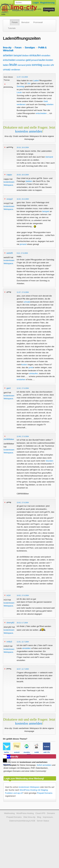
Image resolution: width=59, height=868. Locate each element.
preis (29, 65)
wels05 (10, 253)
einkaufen (35, 55)
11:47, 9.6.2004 (22, 77)
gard (8, 388)
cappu (9, 175)
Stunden (49, 461)
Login (36, 3)
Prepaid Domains (45, 793)
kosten (50, 60)
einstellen (46, 56)
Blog (39, 817)
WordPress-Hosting (10, 9)
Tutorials (12, 28)
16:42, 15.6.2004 (23, 199)
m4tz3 (9, 642)
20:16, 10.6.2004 (23, 147)
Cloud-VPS (36, 9)
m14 (8, 595)
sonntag (37, 65)
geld (28, 60)
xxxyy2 (10, 199)
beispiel (18, 55)
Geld (46, 101)
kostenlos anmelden (29, 131)
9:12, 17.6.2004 (22, 253)
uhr (52, 65)
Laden (36, 81)
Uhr (29, 83)
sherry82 (10, 623)
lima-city (7, 47)
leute (13, 65)
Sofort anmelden (44, 765)
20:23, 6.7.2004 (22, 623)
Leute (19, 92)
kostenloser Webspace (11, 4)
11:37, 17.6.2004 (23, 292)
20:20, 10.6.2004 (23, 175)
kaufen (42, 60)
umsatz (7, 70)
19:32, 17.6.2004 (23, 595)
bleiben (26, 56)
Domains (25, 9)
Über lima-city (29, 817)
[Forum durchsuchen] (23, 3)
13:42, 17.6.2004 (23, 503)
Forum (15, 22)
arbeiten (8, 55)
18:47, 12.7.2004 (23, 669)
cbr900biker (9, 439)
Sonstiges (30, 47)
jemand (35, 60)
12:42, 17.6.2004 (23, 388)
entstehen (21, 60)
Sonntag (20, 86)
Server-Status (43, 821)
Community (49, 9)
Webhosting (9, 813)
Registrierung (47, 3)
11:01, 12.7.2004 (23, 642)
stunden (46, 65)
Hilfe (3, 14)
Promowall (38, 22)
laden (6, 65)
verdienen (16, 70)
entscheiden (9, 60)
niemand (22, 65)
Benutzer (25, 22)
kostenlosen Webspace (29, 787)
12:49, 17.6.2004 (23, 436)
